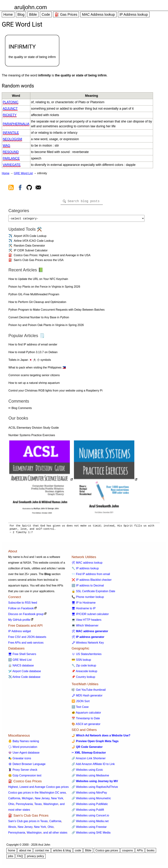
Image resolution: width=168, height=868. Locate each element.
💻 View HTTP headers (86, 621)
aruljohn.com (31, 7)
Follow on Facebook (21, 610)
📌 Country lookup (83, 678)
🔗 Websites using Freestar (89, 828)
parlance (11, 158)
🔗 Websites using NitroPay (89, 794)
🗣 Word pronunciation (23, 748)
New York (57, 800)
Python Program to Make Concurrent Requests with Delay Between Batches (56, 311)
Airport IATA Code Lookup (30, 237)
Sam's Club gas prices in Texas (28, 823)
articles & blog (62, 852)
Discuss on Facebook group (26, 615)
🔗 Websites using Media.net (90, 823)
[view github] (29, 188)
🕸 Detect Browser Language (27, 765)
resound (11, 152)
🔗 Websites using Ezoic (87, 771)
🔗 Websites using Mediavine (90, 777)
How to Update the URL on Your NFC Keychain (38, 280)
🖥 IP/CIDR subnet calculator (90, 615)
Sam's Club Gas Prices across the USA (39, 261)
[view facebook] (20, 188)
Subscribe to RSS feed (23, 604)
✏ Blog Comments (20, 409)
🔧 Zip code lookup (84, 667)
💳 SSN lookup (81, 661)
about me (25, 852)
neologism (12, 139)
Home (8, 14)
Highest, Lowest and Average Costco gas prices (38, 788)
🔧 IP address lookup (85, 570)
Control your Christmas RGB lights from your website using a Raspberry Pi (55, 392)
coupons (127, 852)
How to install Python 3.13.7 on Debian (33, 354)
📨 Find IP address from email (91, 575)
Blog (21, 14)
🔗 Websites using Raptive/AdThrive (95, 788)
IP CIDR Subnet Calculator (31, 252)
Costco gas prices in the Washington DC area (37, 794)
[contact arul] (38, 188)
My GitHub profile (19, 621)
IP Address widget (20, 633)
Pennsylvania (24, 805)
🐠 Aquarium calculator (86, 714)
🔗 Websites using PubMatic (90, 805)
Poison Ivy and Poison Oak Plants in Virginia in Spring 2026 (46, 326)
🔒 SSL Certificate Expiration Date (93, 593)
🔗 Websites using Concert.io (90, 817)
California (14, 800)
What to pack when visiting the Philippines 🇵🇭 (37, 369)
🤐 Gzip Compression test (25, 777)
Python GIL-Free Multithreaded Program (34, 296)
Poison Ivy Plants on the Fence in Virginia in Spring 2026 (44, 288)
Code (46, 14)
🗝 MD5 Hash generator (87, 697)
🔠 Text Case (80, 708)
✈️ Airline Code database (24, 678)
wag (6, 145)
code (78, 852)
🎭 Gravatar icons (20, 760)
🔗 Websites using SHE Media (91, 834)
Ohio (11, 805)
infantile (11, 133)
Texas (38, 805)
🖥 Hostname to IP (84, 610)
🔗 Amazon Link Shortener (89, 760)
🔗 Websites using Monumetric (91, 800)
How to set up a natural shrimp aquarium (34, 384)
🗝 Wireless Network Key (88, 644)
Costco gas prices (107, 852)
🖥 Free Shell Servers (22, 655)
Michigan (27, 800)
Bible (33, 14)
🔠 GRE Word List (20, 661)
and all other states (55, 834)
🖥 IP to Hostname (84, 604)
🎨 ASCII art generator (86, 725)
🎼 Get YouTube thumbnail (89, 691)
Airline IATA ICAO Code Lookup (34, 242)
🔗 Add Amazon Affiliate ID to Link (93, 765)
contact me (42, 852)
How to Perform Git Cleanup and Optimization (37, 303)
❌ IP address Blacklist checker (92, 581)
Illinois (12, 828)
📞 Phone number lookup (88, 598)
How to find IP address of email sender (33, 346)
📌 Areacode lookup (84, 673)
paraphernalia (16, 124)
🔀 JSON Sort (81, 703)
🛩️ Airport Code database (25, 673)
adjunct (10, 109)
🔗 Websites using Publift (88, 811)
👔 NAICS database (21, 667)
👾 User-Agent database (24, 754)
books (151, 852)
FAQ (20, 858)
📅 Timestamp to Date (86, 720)
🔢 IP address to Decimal (88, 587)
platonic (11, 102)
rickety (10, 115)
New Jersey (42, 800)
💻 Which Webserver (85, 627)
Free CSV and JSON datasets (27, 638)
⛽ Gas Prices (66, 14)
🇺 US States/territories (87, 655)
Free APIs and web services (26, 644)
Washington (51, 805)
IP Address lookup (134, 14)
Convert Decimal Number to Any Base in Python (39, 319)
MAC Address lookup (98, 14)
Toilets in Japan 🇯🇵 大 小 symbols (30, 361)
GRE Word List (23, 173)
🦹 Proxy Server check (23, 771)
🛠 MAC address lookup (87, 564)
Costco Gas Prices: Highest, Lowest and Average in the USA (52, 257)
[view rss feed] (11, 188)
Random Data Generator (29, 247)
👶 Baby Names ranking (24, 743)
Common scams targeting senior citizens (34, 377)
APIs (140, 852)
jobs (11, 858)
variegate (12, 165)
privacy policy (35, 858)
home (12, 852)
